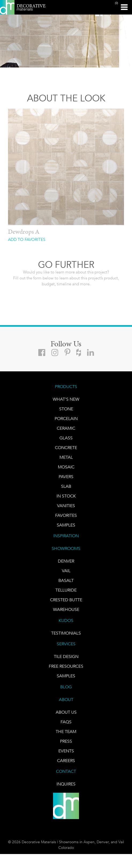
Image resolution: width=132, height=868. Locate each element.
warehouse (66, 609)
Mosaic (66, 467)
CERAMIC (66, 428)
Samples (66, 525)
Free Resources (66, 666)
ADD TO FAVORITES (27, 240)
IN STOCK (66, 496)
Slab (66, 486)
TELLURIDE (66, 590)
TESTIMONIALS (66, 633)
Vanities (66, 506)
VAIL (66, 571)
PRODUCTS (66, 387)
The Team (66, 732)
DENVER (66, 561)
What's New (66, 399)
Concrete (66, 448)
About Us (66, 712)
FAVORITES (66, 515)
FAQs (66, 722)
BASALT (66, 580)
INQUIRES (66, 784)
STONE (66, 409)
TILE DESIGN (66, 657)
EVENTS (66, 751)
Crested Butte (66, 600)
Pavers (66, 477)
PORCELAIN (66, 419)
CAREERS (66, 761)
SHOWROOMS (66, 548)
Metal (66, 457)
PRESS (66, 741)
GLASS (66, 438)
